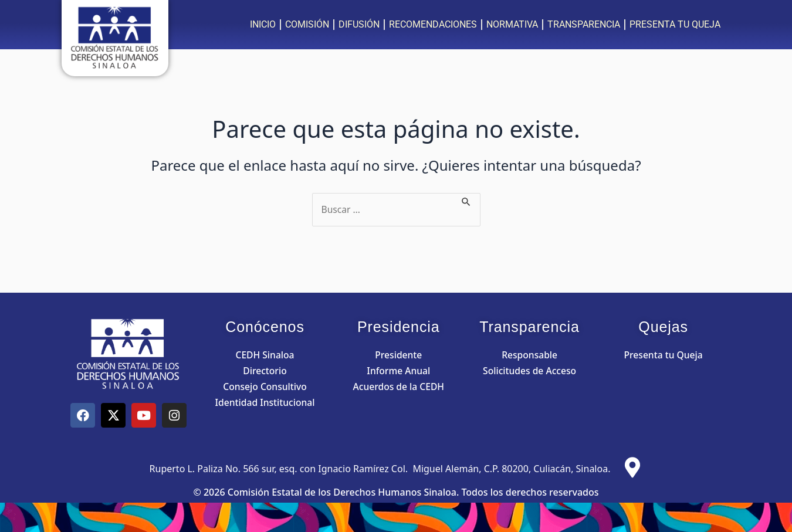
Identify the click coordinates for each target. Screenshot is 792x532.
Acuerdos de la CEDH (399, 387)
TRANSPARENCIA (584, 24)
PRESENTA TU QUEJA (675, 24)
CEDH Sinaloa (265, 355)
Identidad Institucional (265, 402)
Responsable (529, 355)
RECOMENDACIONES (433, 24)
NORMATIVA (512, 24)
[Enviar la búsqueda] (468, 200)
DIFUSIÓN (359, 24)
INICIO (263, 24)
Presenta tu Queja (663, 355)
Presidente (398, 355)
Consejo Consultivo (265, 387)
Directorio (265, 371)
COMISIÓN (307, 24)
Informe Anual (398, 371)
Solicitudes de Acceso (529, 371)
